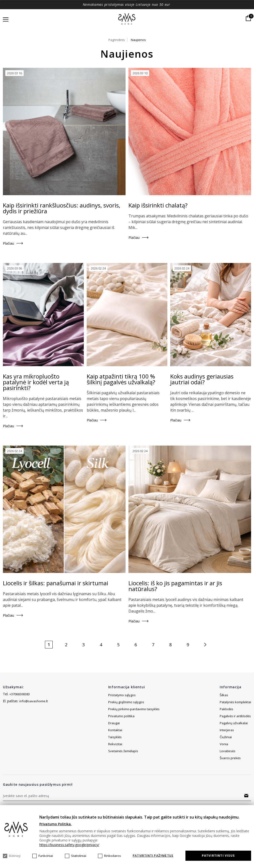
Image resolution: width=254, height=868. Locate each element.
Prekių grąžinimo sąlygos (126, 702)
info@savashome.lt (34, 701)
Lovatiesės (228, 751)
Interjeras (227, 730)
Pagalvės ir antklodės (235, 716)
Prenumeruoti (246, 796)
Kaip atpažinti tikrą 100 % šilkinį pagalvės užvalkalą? (121, 379)
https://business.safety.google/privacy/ (69, 845)
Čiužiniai (226, 737)
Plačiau (8, 243)
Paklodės (226, 709)
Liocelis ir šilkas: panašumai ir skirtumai (56, 583)
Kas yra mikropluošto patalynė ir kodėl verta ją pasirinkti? (36, 382)
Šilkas (224, 695)
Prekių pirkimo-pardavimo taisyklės (134, 709)
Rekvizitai (115, 751)
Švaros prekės (230, 758)
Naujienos (138, 40)
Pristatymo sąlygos (122, 695)
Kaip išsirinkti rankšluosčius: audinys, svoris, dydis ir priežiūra (62, 208)
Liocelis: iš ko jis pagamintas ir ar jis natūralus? (175, 586)
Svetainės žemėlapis (123, 723)
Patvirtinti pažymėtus (153, 856)
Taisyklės (115, 744)
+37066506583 (20, 694)
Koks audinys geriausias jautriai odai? (202, 379)
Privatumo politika (121, 716)
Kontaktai (115, 737)
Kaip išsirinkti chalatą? (158, 205)
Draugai (114, 730)
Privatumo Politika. (56, 824)
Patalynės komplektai (235, 702)
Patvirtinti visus (218, 856)
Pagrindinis (117, 40)
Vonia (224, 744)
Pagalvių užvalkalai (234, 723)
